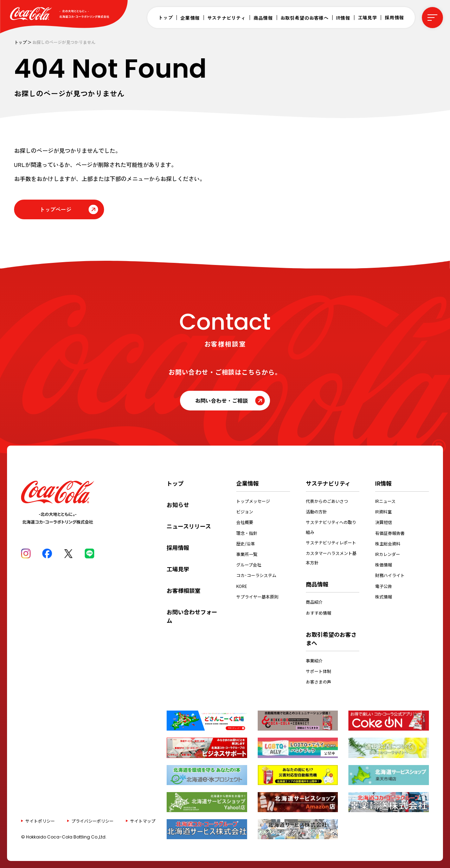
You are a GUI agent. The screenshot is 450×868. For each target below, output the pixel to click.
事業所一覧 (247, 554)
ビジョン (245, 511)
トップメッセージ (253, 501)
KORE (242, 586)
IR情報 (343, 18)
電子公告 (384, 586)
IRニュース (385, 501)
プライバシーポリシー (92, 821)
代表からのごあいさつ (327, 501)
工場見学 (368, 17)
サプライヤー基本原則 (257, 597)
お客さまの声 (319, 682)
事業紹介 (314, 660)
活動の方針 (316, 511)
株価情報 (384, 565)
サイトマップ (143, 821)
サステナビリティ (227, 18)
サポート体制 (319, 671)
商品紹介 (314, 602)
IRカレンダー (388, 554)
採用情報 (394, 17)
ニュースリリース (189, 526)
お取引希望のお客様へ (305, 18)
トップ (165, 17)
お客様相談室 (184, 590)
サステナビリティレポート (331, 542)
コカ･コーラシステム (256, 575)
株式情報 (384, 597)
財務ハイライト (390, 575)
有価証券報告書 (390, 533)
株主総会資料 (388, 543)
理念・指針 (247, 533)
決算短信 (384, 522)
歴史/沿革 (246, 543)
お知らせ (178, 505)
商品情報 (263, 18)
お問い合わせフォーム (192, 616)
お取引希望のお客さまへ (331, 639)
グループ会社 (249, 565)
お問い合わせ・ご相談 (221, 400)
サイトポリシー (40, 821)
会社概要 (245, 522)
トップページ (56, 209)
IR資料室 (383, 511)
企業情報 (190, 18)
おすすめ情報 (319, 613)
